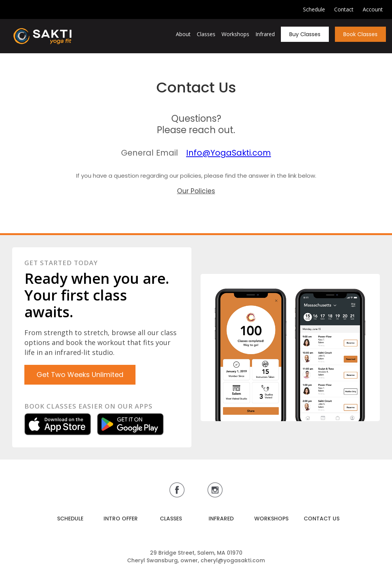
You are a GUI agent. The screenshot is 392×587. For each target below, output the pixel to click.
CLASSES (171, 519)
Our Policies (196, 191)
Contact (344, 9)
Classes (206, 34)
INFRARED (221, 519)
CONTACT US (322, 519)
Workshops (235, 34)
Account (373, 9)
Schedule (314, 9)
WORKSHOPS (271, 519)
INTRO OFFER (121, 519)
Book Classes (360, 34)
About (183, 34)
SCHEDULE (70, 519)
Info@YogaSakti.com (229, 153)
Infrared (265, 34)
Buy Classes (305, 34)
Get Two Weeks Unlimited (80, 375)
